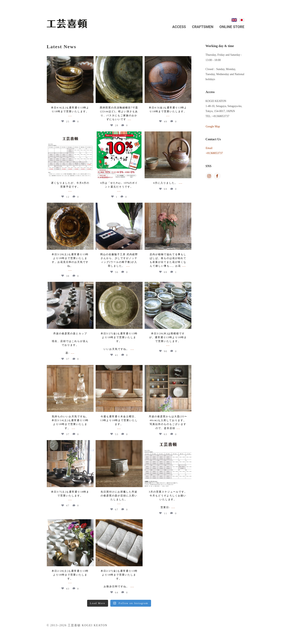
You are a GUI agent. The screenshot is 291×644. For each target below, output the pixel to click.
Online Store (232, 27)
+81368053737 (214, 153)
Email (209, 148)
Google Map (213, 126)
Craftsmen (203, 27)
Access (179, 27)
